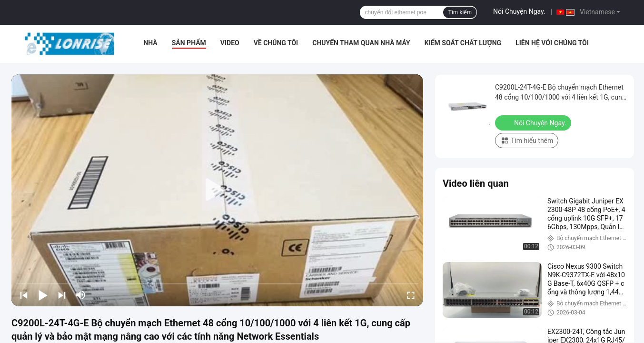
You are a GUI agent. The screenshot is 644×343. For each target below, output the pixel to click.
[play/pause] (43, 295)
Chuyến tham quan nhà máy (361, 43)
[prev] (24, 295)
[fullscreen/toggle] (411, 295)
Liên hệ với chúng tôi (552, 43)
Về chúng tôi (276, 43)
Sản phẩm (189, 43)
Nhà (150, 43)
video (230, 43)
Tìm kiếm (460, 12)
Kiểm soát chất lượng (463, 43)
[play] (218, 190)
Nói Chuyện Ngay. (519, 11)
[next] (62, 295)
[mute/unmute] (81, 295)
